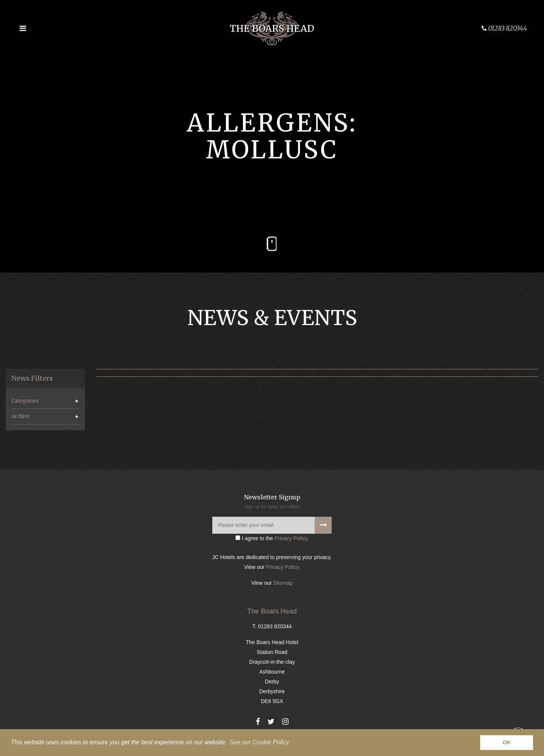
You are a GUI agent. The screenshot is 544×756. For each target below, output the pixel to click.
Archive (21, 416)
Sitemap (283, 583)
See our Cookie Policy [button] (259, 742)
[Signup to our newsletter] (323, 525)
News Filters (32, 378)
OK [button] (507, 742)
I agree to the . (272, 538)
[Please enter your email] (272, 525)
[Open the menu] (23, 28)
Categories (25, 401)
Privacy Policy (291, 538)
